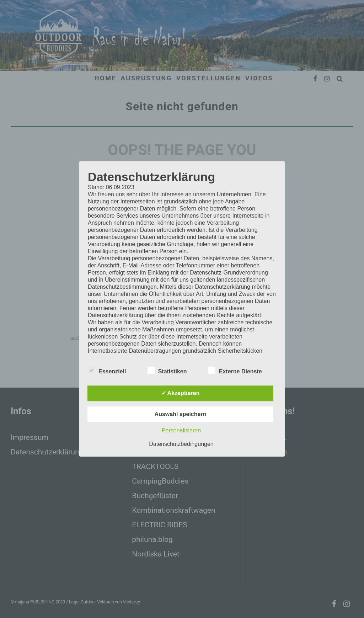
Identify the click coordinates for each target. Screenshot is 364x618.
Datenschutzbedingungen (181, 444)
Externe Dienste (235, 371)
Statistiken (167, 371)
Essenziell (107, 371)
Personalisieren (181, 431)
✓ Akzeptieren (181, 393)
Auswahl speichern (181, 414)
